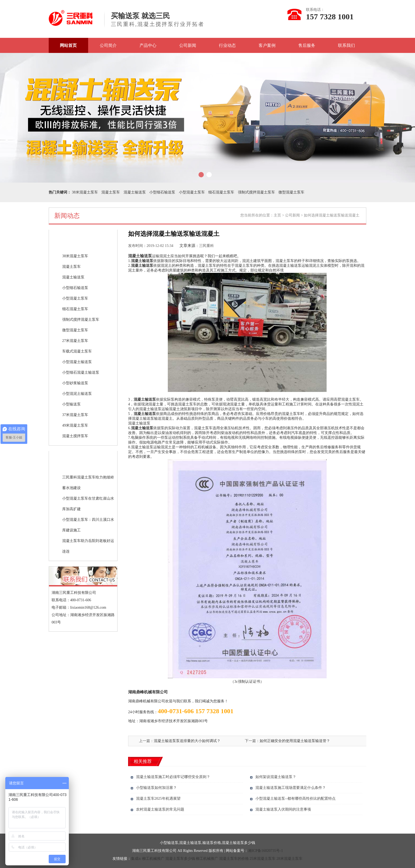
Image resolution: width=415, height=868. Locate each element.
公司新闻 (188, 45)
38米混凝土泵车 (85, 192)
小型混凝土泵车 (192, 192)
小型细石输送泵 (162, 192)
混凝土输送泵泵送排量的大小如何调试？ (187, 741)
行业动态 (227, 45)
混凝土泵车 (111, 192)
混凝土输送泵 (135, 192)
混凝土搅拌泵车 (75, 436)
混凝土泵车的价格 (234, 859)
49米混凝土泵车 (75, 425)
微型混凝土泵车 (291, 192)
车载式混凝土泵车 (77, 351)
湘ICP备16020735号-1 (265, 851)
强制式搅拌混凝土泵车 (256, 192)
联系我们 (346, 45)
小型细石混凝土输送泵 (81, 372)
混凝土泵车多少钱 (180, 859)
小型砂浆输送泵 (75, 383)
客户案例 (267, 45)
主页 (277, 215)
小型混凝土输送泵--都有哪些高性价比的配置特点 (296, 799)
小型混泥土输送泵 (77, 394)
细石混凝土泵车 (221, 192)
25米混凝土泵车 (263, 859)
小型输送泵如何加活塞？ (156, 788)
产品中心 (148, 45)
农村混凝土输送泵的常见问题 (160, 809)
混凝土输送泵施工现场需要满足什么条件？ (291, 788)
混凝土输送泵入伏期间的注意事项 (283, 809)
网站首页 (68, 45)
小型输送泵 (71, 404)
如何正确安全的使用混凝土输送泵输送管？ (295, 741)
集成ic (136, 859)
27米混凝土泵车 (75, 341)
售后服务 (307, 45)
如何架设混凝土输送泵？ (276, 777)
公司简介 (108, 45)
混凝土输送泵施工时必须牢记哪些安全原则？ (173, 777)
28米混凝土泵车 (290, 859)
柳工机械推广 (153, 859)
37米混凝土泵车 (75, 415)
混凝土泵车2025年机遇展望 (158, 799)
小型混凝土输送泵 (77, 362)
